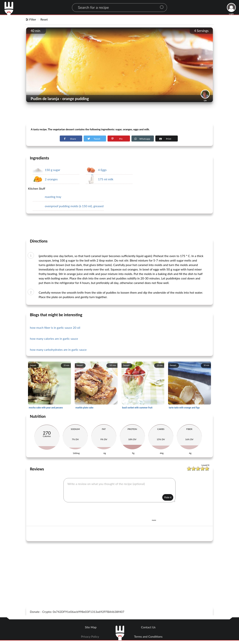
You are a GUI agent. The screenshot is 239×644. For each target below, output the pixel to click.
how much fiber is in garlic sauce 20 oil (55, 328)
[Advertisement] (119, 114)
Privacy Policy (90, 636)
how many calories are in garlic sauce (54, 339)
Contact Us (148, 627)
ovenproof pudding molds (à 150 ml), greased (74, 206)
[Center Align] (163, 6)
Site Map (91, 627)
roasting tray (53, 197)
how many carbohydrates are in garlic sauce (58, 350)
